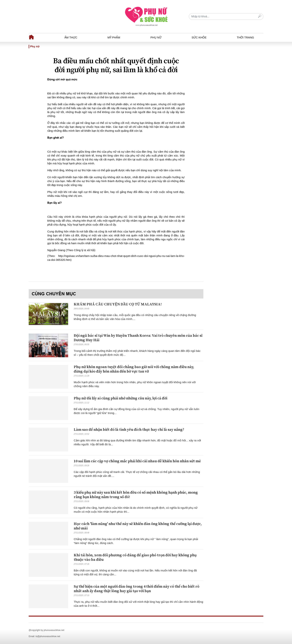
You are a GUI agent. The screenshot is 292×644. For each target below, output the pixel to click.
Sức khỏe (199, 37)
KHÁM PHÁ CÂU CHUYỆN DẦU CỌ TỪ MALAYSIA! (118, 304)
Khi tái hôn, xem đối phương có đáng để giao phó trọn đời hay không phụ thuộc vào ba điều (135, 558)
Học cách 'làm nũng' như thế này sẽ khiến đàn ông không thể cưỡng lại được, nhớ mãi (138, 526)
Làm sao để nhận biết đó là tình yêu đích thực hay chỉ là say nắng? (129, 430)
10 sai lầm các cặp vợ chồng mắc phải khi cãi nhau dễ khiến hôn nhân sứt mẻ (137, 461)
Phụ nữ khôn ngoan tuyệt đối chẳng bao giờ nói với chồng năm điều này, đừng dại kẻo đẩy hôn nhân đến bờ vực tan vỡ (134, 369)
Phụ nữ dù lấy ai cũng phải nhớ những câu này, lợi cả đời (120, 398)
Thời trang (245, 37)
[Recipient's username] (226, 17)
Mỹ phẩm (114, 37)
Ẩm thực (71, 37)
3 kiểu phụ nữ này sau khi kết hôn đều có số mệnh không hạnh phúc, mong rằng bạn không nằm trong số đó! (136, 495)
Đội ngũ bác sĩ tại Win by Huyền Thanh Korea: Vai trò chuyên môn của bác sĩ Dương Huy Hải (138, 338)
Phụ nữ (156, 37)
